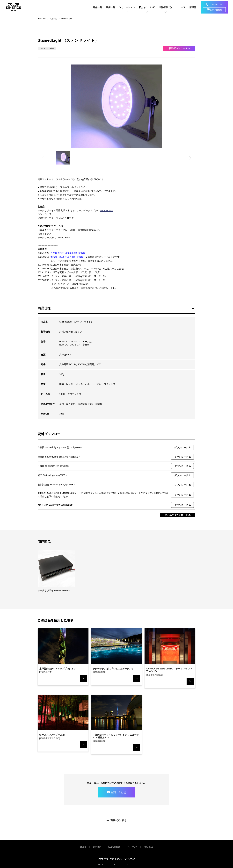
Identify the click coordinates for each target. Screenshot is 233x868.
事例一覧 (110, 7)
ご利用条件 (97, 847)
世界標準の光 (166, 7)
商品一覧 (97, 7)
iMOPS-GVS (106, 210)
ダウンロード (181, 448)
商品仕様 (44, 308)
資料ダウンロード (178, 48)
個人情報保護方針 (114, 847)
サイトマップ (132, 847)
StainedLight (66, 19)
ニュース (181, 7)
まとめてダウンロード (176, 515)
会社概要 (83, 847)
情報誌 (193, 7)
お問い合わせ (216, 10)
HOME (43, 19)
